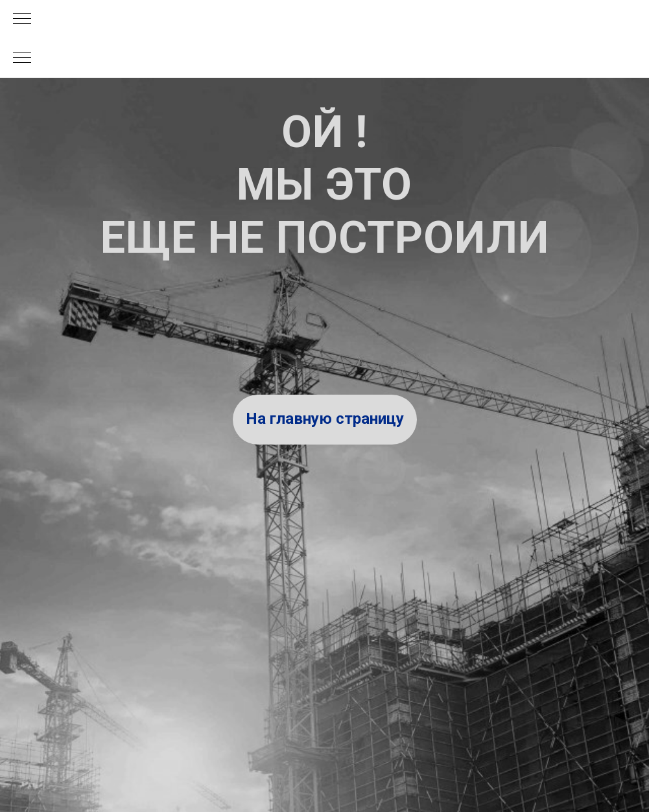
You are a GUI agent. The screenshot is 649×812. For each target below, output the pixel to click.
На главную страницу (325, 419)
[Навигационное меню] (22, 19)
